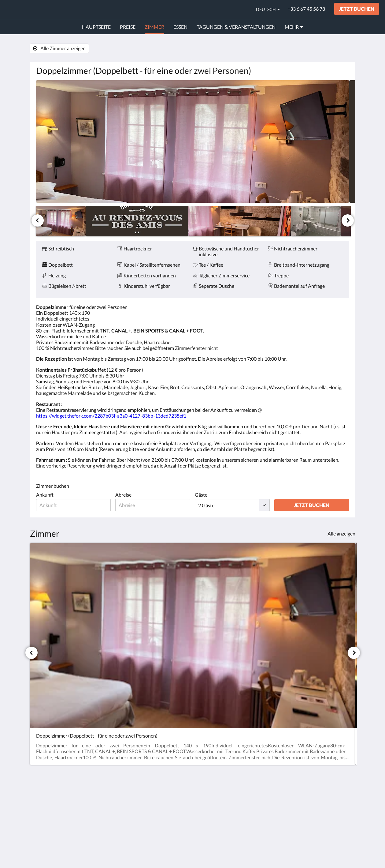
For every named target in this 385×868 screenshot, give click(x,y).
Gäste (201, 495)
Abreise (123, 495)
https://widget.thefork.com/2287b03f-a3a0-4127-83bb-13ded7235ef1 (111, 416)
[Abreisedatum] (153, 505)
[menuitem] (96, 27)
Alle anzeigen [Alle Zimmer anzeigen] (341, 534)
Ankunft (45, 495)
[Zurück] (38, 220)
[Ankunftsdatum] (74, 505)
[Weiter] (348, 220)
